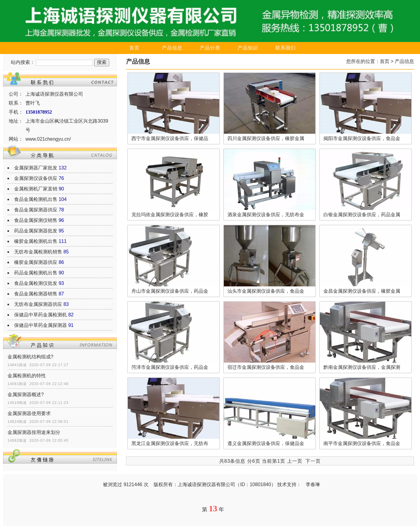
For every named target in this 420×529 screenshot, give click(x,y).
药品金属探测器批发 (36, 231)
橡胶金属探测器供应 (36, 262)
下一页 (313, 461)
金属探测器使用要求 (29, 413)
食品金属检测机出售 (36, 199)
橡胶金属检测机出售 (36, 241)
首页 (134, 48)
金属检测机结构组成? (30, 357)
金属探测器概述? (26, 395)
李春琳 (313, 484)
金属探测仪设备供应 (36, 178)
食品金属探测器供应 (36, 210)
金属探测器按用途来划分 (34, 432)
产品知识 (248, 48)
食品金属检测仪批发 (36, 283)
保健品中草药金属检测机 (40, 315)
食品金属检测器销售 (36, 294)
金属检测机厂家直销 (36, 189)
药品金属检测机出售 (36, 273)
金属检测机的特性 (27, 376)
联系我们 (286, 48)
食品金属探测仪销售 (36, 220)
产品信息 (172, 48)
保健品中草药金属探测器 (40, 325)
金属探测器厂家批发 (36, 168)
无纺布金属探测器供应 (38, 304)
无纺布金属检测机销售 (38, 252)
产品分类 (210, 48)
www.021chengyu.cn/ (48, 139)
